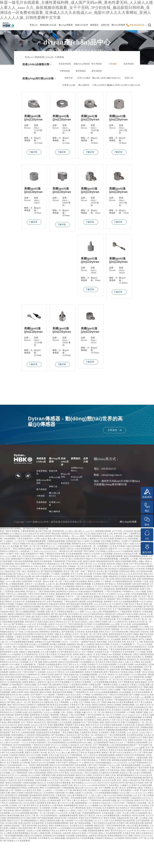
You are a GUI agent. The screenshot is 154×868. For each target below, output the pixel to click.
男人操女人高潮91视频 (90, 716)
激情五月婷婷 (46, 570)
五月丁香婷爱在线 (108, 698)
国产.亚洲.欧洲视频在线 (96, 806)
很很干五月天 (125, 683)
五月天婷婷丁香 (78, 713)
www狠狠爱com (109, 829)
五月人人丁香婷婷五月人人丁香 (110, 638)
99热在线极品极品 (102, 784)
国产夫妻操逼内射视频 (110, 736)
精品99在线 (5, 821)
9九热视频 (73, 675)
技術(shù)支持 (82, 26)
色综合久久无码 (104, 726)
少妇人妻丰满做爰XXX (48, 819)
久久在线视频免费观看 (99, 612)
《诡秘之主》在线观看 (85, 685)
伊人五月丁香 (95, 607)
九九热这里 (86, 592)
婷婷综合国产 (109, 607)
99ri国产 (112, 806)
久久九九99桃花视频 (56, 836)
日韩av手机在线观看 (72, 794)
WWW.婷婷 (71, 678)
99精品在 (28, 733)
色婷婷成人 (138, 643)
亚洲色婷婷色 (57, 862)
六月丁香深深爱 (11, 864)
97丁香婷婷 (145, 590)
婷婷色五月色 (18, 819)
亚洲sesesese (34, 560)
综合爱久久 (84, 723)
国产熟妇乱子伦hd (131, 670)
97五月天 (50, 547)
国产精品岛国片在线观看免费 (57, 615)
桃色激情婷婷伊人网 (89, 771)
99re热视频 (129, 547)
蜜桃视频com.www (142, 690)
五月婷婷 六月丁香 (26, 829)
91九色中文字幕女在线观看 (102, 821)
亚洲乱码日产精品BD (31, 567)
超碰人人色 (124, 733)
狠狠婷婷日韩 (116, 721)
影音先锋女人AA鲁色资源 (62, 829)
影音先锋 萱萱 (26, 789)
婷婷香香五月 (135, 660)
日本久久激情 (12, 575)
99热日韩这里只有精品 (87, 779)
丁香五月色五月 (60, 555)
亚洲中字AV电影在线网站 (79, 809)
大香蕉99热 (112, 746)
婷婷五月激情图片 (51, 834)
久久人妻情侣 (133, 542)
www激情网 (40, 716)
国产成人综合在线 (75, 625)
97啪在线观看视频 (72, 670)
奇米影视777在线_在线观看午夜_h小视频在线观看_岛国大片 (51, 592)
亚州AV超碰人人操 (133, 673)
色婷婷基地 (105, 771)
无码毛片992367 (33, 784)
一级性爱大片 (132, 557)
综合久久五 (92, 550)
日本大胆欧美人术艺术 (16, 801)
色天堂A (18, 696)
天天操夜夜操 (128, 595)
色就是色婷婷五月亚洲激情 (81, 751)
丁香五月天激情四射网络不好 (61, 746)
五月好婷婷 (9, 816)
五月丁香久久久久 (131, 678)
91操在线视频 (43, 753)
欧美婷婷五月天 (49, 728)
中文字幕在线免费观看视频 (55, 567)
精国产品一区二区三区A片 (83, 696)
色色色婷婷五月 (79, 726)
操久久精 (93, 582)
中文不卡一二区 (19, 607)
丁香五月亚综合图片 (67, 663)
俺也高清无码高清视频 (84, 708)
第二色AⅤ (74, 733)
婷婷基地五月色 (32, 814)
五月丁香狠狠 (48, 811)
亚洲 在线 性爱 (128, 539)
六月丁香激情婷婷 (53, 794)
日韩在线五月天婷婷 (23, 643)
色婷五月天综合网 (80, 821)
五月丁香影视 (22, 781)
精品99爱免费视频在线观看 (77, 565)
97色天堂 (134, 550)
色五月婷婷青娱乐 (96, 839)
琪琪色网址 (126, 643)
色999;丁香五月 (116, 615)
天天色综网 (99, 635)
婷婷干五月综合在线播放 (97, 585)
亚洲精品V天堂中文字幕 (11, 544)
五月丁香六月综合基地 (82, 748)
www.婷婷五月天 (20, 635)
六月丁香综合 (132, 650)
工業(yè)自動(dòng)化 (99, 86)
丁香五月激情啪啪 (57, 683)
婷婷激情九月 (27, 675)
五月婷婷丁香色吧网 (13, 733)
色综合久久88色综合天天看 (55, 562)
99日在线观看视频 (80, 605)
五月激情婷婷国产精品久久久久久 (35, 763)
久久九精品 (49, 605)
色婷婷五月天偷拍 (94, 653)
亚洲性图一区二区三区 (44, 643)
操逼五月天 (35, 852)
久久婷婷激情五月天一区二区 (96, 670)
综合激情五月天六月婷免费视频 (64, 864)
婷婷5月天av (139, 862)
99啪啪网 (24, 852)
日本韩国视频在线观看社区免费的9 (135, 640)
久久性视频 (123, 806)
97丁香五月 (126, 572)
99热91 (134, 733)
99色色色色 (130, 841)
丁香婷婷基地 (137, 623)
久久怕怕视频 (26, 620)
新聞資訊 (95, 26)
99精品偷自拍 (26, 600)
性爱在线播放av (58, 753)
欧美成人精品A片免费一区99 (76, 688)
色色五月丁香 (14, 796)
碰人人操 (91, 726)
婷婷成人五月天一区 (15, 648)
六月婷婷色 (136, 658)
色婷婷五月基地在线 (74, 862)
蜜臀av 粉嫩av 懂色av (102, 570)
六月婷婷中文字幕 (99, 615)
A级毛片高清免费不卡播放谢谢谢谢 (124, 713)
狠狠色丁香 (60, 706)
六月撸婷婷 (147, 605)
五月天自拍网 (46, 582)
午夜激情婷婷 (14, 570)
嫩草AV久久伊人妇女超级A (80, 587)
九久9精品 (96, 555)
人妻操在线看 (125, 779)
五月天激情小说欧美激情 (117, 743)
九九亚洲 (23, 562)
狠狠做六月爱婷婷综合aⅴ (54, 607)
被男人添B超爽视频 (23, 746)
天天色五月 (16, 706)
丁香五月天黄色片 (122, 748)
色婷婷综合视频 (135, 731)
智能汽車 (69, 79)
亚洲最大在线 (125, 728)
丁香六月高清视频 (42, 733)
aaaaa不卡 (88, 857)
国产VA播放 (91, 628)
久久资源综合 (57, 595)
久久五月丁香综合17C (60, 690)
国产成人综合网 (36, 585)
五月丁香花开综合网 (99, 605)
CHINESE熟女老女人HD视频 (72, 638)
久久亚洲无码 (29, 630)
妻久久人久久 (12, 809)
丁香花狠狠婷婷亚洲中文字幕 (30, 718)
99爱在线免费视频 (132, 592)
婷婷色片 (80, 557)
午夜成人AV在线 (130, 701)
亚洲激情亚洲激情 (51, 857)
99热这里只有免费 (125, 607)
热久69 (14, 743)
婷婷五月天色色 (135, 602)
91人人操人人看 (103, 623)
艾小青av (15, 567)
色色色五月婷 (117, 841)
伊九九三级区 (134, 605)
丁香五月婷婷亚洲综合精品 (126, 663)
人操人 (142, 633)
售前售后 (65, 487)
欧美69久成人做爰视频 (42, 640)
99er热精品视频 (41, 864)
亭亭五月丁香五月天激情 (19, 758)
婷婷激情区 (74, 560)
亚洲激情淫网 (17, 668)
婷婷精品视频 (54, 723)
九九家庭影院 (66, 736)
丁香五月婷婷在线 (135, 635)
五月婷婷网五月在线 (71, 620)
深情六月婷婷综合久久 (114, 859)
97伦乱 (111, 834)
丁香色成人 (57, 854)
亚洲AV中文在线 (118, 831)
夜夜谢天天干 (84, 693)
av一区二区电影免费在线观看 (49, 565)
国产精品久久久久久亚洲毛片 (48, 771)
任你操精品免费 (60, 751)
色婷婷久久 (132, 758)
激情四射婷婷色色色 (63, 570)
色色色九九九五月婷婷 (101, 723)
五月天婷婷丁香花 (47, 693)
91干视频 (89, 731)
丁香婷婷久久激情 (101, 701)
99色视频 (46, 623)
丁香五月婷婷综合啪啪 (79, 555)
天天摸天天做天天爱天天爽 (108, 814)
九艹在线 (99, 643)
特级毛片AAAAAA (88, 562)
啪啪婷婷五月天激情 (135, 585)
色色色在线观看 (24, 595)
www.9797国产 (35, 557)
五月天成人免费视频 (118, 738)
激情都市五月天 (121, 550)
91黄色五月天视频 (34, 794)
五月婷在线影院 (109, 799)
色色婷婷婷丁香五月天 (40, 751)
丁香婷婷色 (136, 826)
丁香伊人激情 (40, 620)
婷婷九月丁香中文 (41, 774)
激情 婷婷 (14, 590)
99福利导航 (21, 816)
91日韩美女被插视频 (37, 801)
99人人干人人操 (15, 847)
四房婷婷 (91, 680)
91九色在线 (50, 816)
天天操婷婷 (68, 756)
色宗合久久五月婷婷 (32, 748)
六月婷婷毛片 (54, 620)
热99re (111, 650)
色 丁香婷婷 (97, 678)
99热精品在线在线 (93, 849)
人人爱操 (119, 857)
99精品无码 (69, 645)
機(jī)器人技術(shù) (99, 79)
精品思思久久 (26, 580)
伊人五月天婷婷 (133, 544)
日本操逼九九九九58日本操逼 (57, 660)
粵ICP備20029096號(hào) (96, 525)
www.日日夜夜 (67, 572)
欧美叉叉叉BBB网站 (133, 721)
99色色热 (111, 786)
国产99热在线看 (41, 550)
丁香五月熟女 (143, 706)
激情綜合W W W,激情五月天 (79, 784)
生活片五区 (108, 711)
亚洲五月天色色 (125, 648)
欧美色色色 (17, 615)
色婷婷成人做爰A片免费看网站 (27, 821)
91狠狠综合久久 (133, 688)
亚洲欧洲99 (28, 696)
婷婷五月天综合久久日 (40, 617)
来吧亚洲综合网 (64, 849)
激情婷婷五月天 (86, 597)
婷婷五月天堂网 (86, 658)
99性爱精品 (24, 841)
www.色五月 (18, 753)
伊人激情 (73, 617)
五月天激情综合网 (54, 645)
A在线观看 (73, 567)
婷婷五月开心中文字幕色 (94, 794)
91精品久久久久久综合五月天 (28, 539)
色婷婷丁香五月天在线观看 (130, 716)
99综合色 (80, 645)
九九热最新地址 (119, 587)
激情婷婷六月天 (80, 612)
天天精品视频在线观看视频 (58, 633)
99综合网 (125, 776)
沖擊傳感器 (65, 72)
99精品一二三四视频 (113, 673)
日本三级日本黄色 (33, 834)
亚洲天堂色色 (28, 605)
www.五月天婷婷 (23, 547)
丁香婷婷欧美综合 (66, 779)
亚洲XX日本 (24, 791)
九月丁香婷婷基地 (100, 831)
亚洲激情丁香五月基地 (79, 743)
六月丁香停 (108, 774)
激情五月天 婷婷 (136, 811)
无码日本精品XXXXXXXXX (89, 673)
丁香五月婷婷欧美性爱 (52, 852)
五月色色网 (5, 753)
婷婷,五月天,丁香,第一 (76, 839)
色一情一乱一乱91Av (57, 635)
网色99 (125, 610)
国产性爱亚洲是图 (101, 841)
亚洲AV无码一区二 (68, 600)
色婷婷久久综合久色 (98, 776)
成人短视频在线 (141, 597)
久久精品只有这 (85, 668)
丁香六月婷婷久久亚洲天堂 (29, 849)
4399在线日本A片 (102, 587)
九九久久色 (30, 753)
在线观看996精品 (14, 660)
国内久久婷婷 (132, 590)
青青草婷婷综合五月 (106, 680)
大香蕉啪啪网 (41, 696)
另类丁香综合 (77, 806)
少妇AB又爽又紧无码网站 (46, 653)
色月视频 (62, 552)
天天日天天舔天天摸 (91, 655)
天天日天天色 (145, 582)
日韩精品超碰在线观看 (136, 638)
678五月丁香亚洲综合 (75, 640)
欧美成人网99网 (39, 769)
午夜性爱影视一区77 (50, 776)
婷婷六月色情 (121, 774)
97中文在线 (57, 859)
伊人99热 (99, 857)
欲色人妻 (146, 680)
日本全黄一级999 (76, 590)
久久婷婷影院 (32, 839)
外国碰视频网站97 (120, 623)
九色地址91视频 (117, 585)
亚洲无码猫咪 (6, 769)
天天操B (12, 718)
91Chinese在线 (63, 605)
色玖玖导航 (74, 655)
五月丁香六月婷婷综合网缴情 (56, 748)
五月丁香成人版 (51, 628)
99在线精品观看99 (113, 678)
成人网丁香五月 (63, 811)
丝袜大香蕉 (86, 841)
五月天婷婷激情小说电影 (88, 799)
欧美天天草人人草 (111, 539)
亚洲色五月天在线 (37, 635)
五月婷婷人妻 (6, 726)
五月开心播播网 (139, 698)
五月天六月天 (27, 806)
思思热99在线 (6, 552)
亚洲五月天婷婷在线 (33, 688)
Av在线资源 (91, 557)
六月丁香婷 (71, 683)
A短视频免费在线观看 (116, 839)
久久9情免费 (9, 685)
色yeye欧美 (53, 711)
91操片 (67, 781)
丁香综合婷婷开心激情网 (42, 612)
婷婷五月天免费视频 (19, 708)
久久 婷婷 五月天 (69, 723)
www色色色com (109, 716)
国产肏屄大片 (42, 829)
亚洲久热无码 (96, 847)
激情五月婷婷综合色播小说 (117, 844)
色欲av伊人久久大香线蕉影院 (14, 585)
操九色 (72, 847)
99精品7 (14, 562)
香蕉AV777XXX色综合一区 (56, 713)
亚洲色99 (148, 623)
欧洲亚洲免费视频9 (134, 857)
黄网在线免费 (47, 786)
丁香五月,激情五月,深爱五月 (13, 557)
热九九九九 (48, 557)
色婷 (147, 847)
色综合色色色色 (98, 688)
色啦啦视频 (9, 547)
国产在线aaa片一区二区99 (26, 582)
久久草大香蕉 (95, 852)
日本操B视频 (141, 607)
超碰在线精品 (124, 698)
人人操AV (97, 592)
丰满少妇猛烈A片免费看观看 (19, 602)
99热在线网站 (30, 544)
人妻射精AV (119, 544)
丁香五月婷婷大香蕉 (103, 748)
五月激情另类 (110, 847)
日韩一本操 (75, 580)
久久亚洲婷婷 (73, 630)
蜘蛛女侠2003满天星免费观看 (36, 721)
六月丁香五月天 (123, 834)
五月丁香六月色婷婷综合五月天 (68, 791)
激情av (67, 859)
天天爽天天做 (114, 836)
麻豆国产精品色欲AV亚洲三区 (62, 801)
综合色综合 (126, 849)
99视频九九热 (109, 852)
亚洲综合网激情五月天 (95, 862)
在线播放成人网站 (80, 811)
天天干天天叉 (115, 706)
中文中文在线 (12, 597)
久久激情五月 (50, 663)
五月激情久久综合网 (67, 728)
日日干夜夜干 (66, 711)
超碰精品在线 (6, 582)
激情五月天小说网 (131, 796)
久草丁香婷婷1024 (119, 811)
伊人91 (139, 763)
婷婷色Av (49, 738)
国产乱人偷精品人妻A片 (115, 653)
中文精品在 (19, 859)
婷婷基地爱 (47, 824)
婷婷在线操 (53, 600)
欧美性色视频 (24, 645)
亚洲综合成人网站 (125, 580)
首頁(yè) (34, 26)
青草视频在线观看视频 (62, 685)
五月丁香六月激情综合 (56, 718)
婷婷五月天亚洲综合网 (120, 675)
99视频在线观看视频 (88, 547)
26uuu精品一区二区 (9, 789)
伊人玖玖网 (11, 829)
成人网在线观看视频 (112, 592)
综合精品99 (100, 577)
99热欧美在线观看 (14, 736)
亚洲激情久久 (141, 577)
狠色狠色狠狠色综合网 (105, 597)
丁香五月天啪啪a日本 (60, 550)
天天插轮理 (65, 680)
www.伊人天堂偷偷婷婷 (45, 789)
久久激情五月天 (11, 852)
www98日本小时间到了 (30, 809)
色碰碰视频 (145, 816)
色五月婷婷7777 (137, 570)
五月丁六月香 (81, 582)
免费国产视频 (100, 731)
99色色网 (135, 844)
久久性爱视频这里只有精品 (105, 809)
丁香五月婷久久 (136, 789)
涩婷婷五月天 (71, 539)
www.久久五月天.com (122, 784)
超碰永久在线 (81, 607)
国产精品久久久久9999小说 (130, 829)
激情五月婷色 (61, 560)
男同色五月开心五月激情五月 (51, 610)
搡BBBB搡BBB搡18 (23, 587)
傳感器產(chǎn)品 (48, 26)
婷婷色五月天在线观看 (72, 731)
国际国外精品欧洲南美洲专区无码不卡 (31, 670)
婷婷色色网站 (88, 620)
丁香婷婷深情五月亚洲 (59, 769)
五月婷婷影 (66, 831)
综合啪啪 (46, 784)
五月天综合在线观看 (17, 680)
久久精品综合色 (112, 643)
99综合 (11, 723)
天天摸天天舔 (136, 743)
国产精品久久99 (74, 706)
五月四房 (149, 635)
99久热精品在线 (17, 786)
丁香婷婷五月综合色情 (133, 560)
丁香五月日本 (120, 602)
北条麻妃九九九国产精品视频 (17, 655)
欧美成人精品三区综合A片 (28, 824)
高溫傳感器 (129, 65)
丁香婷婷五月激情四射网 (64, 763)
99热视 (135, 628)
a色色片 (109, 635)
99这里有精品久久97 (108, 728)
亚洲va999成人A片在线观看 (16, 658)
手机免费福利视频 (110, 555)
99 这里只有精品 (123, 668)
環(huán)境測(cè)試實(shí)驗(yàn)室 (114, 86)
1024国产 (85, 560)
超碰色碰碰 (103, 628)
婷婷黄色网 (5, 761)
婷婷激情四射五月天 (70, 841)
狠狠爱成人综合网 (57, 658)
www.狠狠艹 (89, 623)
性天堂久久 (106, 600)
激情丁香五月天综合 (87, 721)
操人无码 (78, 789)
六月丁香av (132, 864)
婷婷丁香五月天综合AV (71, 857)
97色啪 (144, 678)
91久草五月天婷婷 (18, 555)
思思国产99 (20, 836)
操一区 (41, 633)
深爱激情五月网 (93, 796)
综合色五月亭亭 (42, 806)
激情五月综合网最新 (131, 565)
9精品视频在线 (110, 630)
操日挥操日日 (132, 816)
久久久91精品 (95, 539)
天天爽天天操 (26, 597)
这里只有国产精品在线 (53, 539)
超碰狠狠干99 (73, 741)
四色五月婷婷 (68, 804)
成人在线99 (45, 839)
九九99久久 (70, 799)
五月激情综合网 (46, 706)
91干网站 (119, 711)
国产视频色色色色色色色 (47, 831)
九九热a (42, 756)
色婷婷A (32, 665)
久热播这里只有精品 (125, 751)
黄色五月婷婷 (25, 743)
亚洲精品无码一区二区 (129, 630)
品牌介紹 (105, 26)
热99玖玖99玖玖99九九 (124, 726)
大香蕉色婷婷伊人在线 (16, 665)
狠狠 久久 (102, 562)
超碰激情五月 (127, 696)
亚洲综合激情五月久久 (36, 711)
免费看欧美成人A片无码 (42, 673)
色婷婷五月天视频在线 (141, 819)
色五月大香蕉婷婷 (86, 801)
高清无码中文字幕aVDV (108, 696)
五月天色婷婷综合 (118, 605)
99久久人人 (132, 582)
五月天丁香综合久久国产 (129, 680)
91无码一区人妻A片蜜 (14, 839)
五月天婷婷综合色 (48, 668)
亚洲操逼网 (35, 796)
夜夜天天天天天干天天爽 (90, 617)
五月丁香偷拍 (101, 665)
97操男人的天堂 (108, 854)
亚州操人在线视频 (39, 658)
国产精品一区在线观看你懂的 (56, 821)
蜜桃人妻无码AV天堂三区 (95, 738)
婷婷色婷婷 (78, 849)
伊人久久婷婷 (78, 796)
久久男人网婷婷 (19, 625)
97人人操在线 (64, 796)
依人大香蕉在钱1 (104, 663)
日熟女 (9, 670)
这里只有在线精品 (20, 612)
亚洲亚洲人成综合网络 (89, 600)
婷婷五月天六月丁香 (115, 633)
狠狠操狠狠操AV (95, 844)
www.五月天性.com (81, 615)
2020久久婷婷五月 (12, 577)
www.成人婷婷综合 (48, 703)
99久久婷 (83, 539)
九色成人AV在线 (138, 854)
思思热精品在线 (114, 577)
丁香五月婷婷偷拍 (110, 542)
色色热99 (8, 766)
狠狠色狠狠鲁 (43, 665)
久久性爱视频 (35, 562)
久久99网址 (37, 678)
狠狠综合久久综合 (104, 544)
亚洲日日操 (84, 602)
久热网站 (145, 612)
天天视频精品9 (130, 741)
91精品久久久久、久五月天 (20, 653)
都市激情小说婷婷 (109, 683)
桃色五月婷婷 (16, 844)
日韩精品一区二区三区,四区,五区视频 (59, 575)
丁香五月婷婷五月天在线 (112, 766)
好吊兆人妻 (99, 580)
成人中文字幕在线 (121, 824)
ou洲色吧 (60, 678)
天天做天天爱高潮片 (111, 761)
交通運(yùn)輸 (69, 86)
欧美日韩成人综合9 (95, 633)
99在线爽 (45, 862)
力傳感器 (60, 58)
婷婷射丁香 (45, 854)
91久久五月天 (100, 836)
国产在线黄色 (102, 758)
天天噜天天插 (96, 859)
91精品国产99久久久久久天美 (19, 716)
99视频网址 (79, 628)
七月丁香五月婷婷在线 (109, 572)
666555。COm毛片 (41, 655)
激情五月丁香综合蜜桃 (75, 814)
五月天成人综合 (98, 565)
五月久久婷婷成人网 (84, 577)
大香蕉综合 (31, 819)
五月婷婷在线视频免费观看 (131, 847)
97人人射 (126, 562)
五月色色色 (11, 645)
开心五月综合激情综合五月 (27, 726)
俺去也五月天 (32, 741)
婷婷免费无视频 (104, 824)
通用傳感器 (81, 72)
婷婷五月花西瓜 (23, 723)
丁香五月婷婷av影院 (91, 741)
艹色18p (62, 587)
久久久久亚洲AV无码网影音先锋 (37, 826)
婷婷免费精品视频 (29, 590)
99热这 (121, 769)
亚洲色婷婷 (114, 776)
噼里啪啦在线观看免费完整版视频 (119, 781)
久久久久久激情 (52, 841)
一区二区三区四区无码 (30, 575)
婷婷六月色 (5, 799)
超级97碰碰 (94, 854)
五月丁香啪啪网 (126, 718)
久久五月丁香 (10, 663)
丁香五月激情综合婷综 (67, 716)
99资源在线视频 (101, 804)
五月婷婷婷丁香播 (144, 751)
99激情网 (10, 781)
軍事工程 (129, 79)
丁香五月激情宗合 (46, 544)
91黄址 (19, 728)
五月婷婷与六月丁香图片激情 (46, 758)
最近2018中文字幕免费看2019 (38, 698)
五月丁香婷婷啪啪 (86, 663)
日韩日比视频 (61, 673)
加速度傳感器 (65, 65)
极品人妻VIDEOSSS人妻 (83, 544)
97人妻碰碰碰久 (23, 628)
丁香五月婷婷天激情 (122, 600)
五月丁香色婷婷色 (85, 763)
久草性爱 (21, 685)
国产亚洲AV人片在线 (68, 597)
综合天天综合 (132, 633)
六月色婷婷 (106, 864)
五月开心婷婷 (14, 605)
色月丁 (74, 769)
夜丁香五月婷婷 (136, 852)
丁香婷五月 (87, 580)
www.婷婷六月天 (69, 758)
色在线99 (73, 562)
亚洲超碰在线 (126, 703)
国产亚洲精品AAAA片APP (80, 635)
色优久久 (96, 829)
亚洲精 (13, 776)
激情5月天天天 (97, 743)
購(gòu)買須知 (65, 479)
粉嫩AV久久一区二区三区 (49, 731)
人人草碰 (84, 567)
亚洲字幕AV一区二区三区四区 (24, 693)
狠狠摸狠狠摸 (84, 826)
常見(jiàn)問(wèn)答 (77, 482)
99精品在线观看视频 (94, 791)
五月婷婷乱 (142, 693)
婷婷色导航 (122, 852)
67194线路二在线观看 (63, 582)
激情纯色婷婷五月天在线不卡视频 (68, 648)
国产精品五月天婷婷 (60, 806)
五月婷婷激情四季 (80, 859)
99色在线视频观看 (49, 638)
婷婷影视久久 (18, 572)
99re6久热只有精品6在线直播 (50, 799)
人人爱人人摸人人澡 (70, 819)
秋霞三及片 (57, 623)
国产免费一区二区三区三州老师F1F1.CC (87, 552)
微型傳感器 (97, 72)
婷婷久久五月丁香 (78, 844)
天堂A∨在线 (20, 552)
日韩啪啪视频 (10, 811)
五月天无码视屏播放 (105, 763)
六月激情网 (129, 756)
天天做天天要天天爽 (88, 728)
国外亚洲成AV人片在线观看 (53, 741)
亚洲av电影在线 (51, 708)
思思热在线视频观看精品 (45, 597)
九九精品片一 (39, 547)
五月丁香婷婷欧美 (36, 766)
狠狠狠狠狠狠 (40, 600)
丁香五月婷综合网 (111, 849)
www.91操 (44, 590)
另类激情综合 (50, 779)
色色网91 (113, 779)
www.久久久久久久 (116, 557)
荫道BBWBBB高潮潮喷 (19, 640)
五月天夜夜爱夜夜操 (131, 761)
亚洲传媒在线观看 (79, 776)
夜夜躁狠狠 (57, 781)
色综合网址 (48, 809)
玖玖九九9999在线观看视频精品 (128, 708)
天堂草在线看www (104, 801)
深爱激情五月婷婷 (36, 625)
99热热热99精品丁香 (13, 623)
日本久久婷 (23, 776)
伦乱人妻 (42, 844)
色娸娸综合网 (30, 844)
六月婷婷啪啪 (47, 560)
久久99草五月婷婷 (36, 680)
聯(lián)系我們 (118, 26)
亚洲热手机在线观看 (112, 796)
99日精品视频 (30, 650)
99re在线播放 (139, 668)
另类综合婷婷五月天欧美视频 (103, 567)
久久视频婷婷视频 (32, 623)
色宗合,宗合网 (37, 841)
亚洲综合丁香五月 (45, 630)
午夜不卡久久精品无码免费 (124, 771)
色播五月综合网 (51, 761)
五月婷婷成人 (75, 738)
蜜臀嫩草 (120, 650)
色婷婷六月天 (119, 723)
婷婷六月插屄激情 (58, 590)
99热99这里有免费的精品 (40, 555)
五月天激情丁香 (31, 701)
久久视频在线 (61, 738)
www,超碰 (10, 703)
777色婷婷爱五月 (104, 708)
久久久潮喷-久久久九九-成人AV (42, 552)
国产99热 (101, 786)
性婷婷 (123, 542)
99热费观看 (112, 658)
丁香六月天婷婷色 (43, 602)
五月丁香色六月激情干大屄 (73, 834)
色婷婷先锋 (123, 799)
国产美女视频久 (101, 753)
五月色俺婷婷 (53, 577)
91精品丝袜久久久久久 (127, 821)
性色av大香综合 (112, 595)
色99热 (3, 774)
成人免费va (116, 670)
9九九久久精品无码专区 (112, 625)
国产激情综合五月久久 (82, 665)
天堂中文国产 (58, 784)
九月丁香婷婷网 (125, 597)
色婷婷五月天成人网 (84, 650)
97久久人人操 (123, 786)
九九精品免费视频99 (13, 779)
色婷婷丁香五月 (127, 555)
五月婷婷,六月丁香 (14, 814)
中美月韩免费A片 (144, 781)
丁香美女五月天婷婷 (125, 763)
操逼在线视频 (58, 839)
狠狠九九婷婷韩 (101, 675)
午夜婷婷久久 (59, 602)
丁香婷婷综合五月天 (32, 660)
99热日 (66, 544)
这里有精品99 (63, 643)
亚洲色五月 (80, 756)
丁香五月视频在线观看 (136, 859)
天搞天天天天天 (49, 796)
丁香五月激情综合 (80, 660)
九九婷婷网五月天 (133, 711)
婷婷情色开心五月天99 (57, 675)
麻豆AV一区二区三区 (100, 660)
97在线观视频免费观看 (67, 547)
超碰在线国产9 (114, 565)
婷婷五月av (140, 595)
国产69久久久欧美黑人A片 (89, 774)
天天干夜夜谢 (6, 784)
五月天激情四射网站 (56, 625)
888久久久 (34, 776)
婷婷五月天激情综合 (96, 713)
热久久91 (114, 804)
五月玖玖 (65, 696)
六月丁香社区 (20, 766)
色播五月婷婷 (36, 708)
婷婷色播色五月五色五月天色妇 (55, 726)
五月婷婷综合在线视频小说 (16, 617)
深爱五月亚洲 (91, 572)
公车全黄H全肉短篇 (117, 731)
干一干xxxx (124, 658)
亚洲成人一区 (83, 542)
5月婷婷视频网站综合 (132, 836)
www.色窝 (23, 638)
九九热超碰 (79, 653)
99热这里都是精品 (63, 612)
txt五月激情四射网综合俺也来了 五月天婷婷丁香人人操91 (73, 766)
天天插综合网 (145, 723)
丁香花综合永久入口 (67, 693)
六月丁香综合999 (118, 758)
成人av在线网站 (78, 550)
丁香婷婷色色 (88, 824)
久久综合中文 (136, 610)
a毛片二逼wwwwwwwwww (30, 663)
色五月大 (65, 776)
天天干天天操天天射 (113, 756)
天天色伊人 (100, 658)
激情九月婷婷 (66, 708)
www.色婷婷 (80, 711)
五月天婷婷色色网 (143, 580)
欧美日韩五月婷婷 (123, 690)
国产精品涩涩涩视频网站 (45, 580)
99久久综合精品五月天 (92, 630)
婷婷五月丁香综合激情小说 (16, 690)
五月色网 (103, 582)
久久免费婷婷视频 (8, 638)
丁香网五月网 (96, 781)
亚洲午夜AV (147, 766)
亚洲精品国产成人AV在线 (111, 547)
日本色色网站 (135, 738)
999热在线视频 (106, 550)
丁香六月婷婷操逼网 (9, 756)
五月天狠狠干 (26, 864)
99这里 (141, 864)
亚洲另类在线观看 (46, 650)
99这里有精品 (53, 680)
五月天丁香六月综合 (67, 668)
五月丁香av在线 (135, 587)
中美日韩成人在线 (30, 570)
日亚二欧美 (96, 560)
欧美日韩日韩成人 (80, 781)
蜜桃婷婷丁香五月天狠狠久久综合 (82, 610)
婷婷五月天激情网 (62, 698)
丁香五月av (96, 602)
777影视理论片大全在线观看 (138, 665)
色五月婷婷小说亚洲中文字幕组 (61, 542)
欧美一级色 (37, 804)
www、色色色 (33, 786)
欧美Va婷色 (130, 615)
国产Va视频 (17, 713)
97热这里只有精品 (137, 774)
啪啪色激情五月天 (24, 550)
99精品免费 (63, 844)
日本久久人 (85, 831)
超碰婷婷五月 (40, 746)
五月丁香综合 (18, 741)
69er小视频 (72, 602)
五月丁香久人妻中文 (63, 824)
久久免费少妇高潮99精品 (33, 577)
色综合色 (79, 572)
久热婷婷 (131, 685)
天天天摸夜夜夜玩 (38, 683)
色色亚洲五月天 (65, 789)
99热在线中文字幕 (52, 804)
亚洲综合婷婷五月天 (33, 761)
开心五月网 (54, 696)
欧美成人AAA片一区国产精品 (93, 703)
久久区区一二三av (92, 761)
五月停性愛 (19, 784)
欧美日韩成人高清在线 (120, 628)
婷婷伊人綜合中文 (119, 660)
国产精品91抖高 (94, 756)
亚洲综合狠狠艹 (127, 655)
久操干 (15, 600)
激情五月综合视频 (125, 617)
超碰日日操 (45, 685)
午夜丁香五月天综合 (35, 572)
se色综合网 (108, 602)
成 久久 (11, 774)
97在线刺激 (58, 814)
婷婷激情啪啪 (140, 648)
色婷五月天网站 (36, 738)
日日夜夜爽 (110, 580)
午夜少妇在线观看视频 (129, 567)
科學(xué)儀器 (84, 79)
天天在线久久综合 (12, 831)
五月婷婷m (22, 738)
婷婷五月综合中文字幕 (112, 741)
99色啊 (76, 831)
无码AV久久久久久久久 (27, 703)
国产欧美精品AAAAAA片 (106, 575)
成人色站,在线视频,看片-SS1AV (59, 585)
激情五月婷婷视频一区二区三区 (91, 746)
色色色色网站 (22, 683)
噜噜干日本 (132, 723)
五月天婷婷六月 (92, 625)
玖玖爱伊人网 (49, 849)
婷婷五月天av (38, 645)
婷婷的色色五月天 (32, 728)
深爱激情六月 (32, 685)
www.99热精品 (31, 668)
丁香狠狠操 (5, 607)
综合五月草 (13, 620)
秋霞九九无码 (66, 628)
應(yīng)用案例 (66, 26)
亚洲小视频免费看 (59, 743)
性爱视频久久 (6, 539)
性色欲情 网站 (57, 774)
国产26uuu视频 (34, 857)
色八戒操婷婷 (123, 854)
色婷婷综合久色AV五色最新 (132, 746)
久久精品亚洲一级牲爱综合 (101, 690)
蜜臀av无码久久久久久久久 (119, 862)
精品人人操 (26, 678)
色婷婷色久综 (14, 826)
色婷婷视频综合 (83, 829)
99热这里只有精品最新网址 (79, 753)
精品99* (77, 824)
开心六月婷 (34, 638)
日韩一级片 (13, 580)
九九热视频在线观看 (39, 690)
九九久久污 (120, 635)
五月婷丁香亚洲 (54, 756)
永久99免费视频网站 (129, 575)
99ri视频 (31, 816)
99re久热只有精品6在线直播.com (96, 819)
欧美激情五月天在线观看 (18, 854)
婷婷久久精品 (108, 668)
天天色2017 (138, 572)
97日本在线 (128, 577)
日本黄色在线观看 (113, 791)
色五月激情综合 (140, 728)
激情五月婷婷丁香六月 (89, 683)
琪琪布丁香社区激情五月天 (16, 751)
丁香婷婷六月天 (94, 711)
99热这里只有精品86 (90, 864)
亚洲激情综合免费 (94, 645)
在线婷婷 (35, 854)
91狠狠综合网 (84, 701)
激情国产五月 (67, 577)
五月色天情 (113, 703)
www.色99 (109, 857)
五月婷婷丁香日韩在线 (40, 781)
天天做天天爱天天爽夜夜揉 (132, 804)
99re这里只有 (56, 670)
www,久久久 (101, 816)
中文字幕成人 (20, 560)
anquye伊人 (79, 736)
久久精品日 (116, 701)
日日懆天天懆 (115, 562)
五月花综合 (136, 776)
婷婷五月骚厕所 (60, 617)
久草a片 (39, 605)
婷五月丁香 (63, 580)
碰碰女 (7, 706)
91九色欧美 (72, 658)
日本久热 (87, 789)
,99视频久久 (60, 809)
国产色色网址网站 (64, 650)
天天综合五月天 (30, 706)
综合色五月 (115, 753)
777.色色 (101, 557)
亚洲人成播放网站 (86, 758)
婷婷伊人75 (122, 789)
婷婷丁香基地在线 (117, 582)
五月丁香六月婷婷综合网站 (104, 769)
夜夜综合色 (129, 625)
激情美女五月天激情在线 (105, 718)
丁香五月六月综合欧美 (110, 610)
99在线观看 (70, 595)
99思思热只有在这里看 (114, 645)
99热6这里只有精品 (33, 615)
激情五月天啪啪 (133, 612)
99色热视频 (5, 625)
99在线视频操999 (140, 675)
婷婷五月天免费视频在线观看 (90, 595)
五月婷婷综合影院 (29, 756)
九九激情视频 (84, 678)
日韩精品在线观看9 (73, 623)
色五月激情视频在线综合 (82, 643)
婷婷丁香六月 (52, 572)
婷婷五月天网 (109, 617)
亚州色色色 (39, 675)
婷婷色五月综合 (133, 766)
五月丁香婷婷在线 (100, 693)
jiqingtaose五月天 (41, 743)
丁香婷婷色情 (28, 831)
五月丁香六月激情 (121, 819)
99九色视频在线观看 (68, 703)
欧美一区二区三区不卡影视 (38, 648)
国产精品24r (9, 595)
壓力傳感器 (97, 65)
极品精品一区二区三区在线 (80, 836)
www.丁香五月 (111, 733)
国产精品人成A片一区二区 (80, 718)
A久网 (59, 544)
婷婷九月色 (17, 761)
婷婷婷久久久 (66, 653)
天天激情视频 (128, 736)
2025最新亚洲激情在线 (11, 592)
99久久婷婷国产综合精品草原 (38, 847)
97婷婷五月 (18, 698)
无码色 (97, 668)
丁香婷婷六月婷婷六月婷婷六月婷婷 (41, 736)
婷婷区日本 (11, 738)
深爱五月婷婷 (6, 746)
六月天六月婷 (123, 826)
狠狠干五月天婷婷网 (95, 648)
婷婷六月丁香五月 (136, 839)
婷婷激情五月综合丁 (49, 701)
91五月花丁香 (30, 633)
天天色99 (103, 779)
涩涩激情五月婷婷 (68, 701)
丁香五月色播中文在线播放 (112, 590)
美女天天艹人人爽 (110, 655)
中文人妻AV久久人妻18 (71, 761)
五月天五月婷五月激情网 (45, 587)
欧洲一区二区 (91, 590)
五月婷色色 (141, 756)
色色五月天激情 (43, 859)
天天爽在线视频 (23, 542)
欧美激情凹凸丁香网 (112, 560)
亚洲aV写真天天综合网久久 (16, 673)
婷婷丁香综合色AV (53, 688)
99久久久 (51, 716)
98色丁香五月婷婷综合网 (75, 854)
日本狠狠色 (9, 804)
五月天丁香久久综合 (124, 801)
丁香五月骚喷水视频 (104, 751)
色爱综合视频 (92, 736)
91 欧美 (90, 814)
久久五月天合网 (23, 804)
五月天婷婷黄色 (121, 570)
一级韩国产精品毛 (60, 655)
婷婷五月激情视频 (82, 570)
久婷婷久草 (88, 706)
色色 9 (71, 673)
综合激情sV (46, 814)
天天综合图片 (38, 542)
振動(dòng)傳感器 (81, 65)
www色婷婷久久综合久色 (104, 826)
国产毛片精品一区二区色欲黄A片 (137, 753)
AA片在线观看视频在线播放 (85, 698)
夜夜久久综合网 (146, 771)
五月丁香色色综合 (140, 562)
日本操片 (10, 824)
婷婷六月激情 (128, 814)
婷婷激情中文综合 (22, 769)
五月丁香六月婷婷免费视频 (64, 721)
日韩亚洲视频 (101, 706)
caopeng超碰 (84, 769)
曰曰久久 (28, 713)
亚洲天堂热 (17, 565)
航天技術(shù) (114, 79)
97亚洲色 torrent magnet (91, 733)
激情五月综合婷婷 (84, 804)
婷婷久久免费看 (39, 723)
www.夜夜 (95, 542)
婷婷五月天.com (85, 575)
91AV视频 (5, 668)
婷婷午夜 (80, 585)
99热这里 (30, 859)
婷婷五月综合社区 (116, 688)
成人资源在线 (16, 650)
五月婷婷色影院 (142, 696)
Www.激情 (59, 640)
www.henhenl (6, 643)
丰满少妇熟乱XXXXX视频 (120, 552)
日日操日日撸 (83, 847)
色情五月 (113, 640)
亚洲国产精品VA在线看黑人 (123, 693)
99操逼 (91, 638)
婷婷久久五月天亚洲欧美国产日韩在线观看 (75, 786)
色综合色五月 (78, 633)
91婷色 (103, 834)
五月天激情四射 (60, 847)
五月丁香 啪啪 (86, 675)
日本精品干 (103, 721)
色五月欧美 (49, 678)
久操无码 (148, 743)
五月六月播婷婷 (15, 633)
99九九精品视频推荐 (13, 688)
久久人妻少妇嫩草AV (61, 665)
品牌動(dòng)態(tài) (77, 473)
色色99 (11, 628)
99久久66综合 (117, 612)
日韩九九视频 (129, 706)
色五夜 (70, 607)
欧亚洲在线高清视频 (33, 779)
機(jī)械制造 (84, 86)
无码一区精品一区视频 (25, 731)
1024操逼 (52, 844)
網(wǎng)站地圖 (128, 525)
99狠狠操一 (111, 648)
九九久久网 (89, 816)
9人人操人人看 (79, 680)
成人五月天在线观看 (36, 836)
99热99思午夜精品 (41, 595)
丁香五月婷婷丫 (118, 685)
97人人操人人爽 (24, 774)
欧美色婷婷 (37, 628)
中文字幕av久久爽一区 (97, 640)
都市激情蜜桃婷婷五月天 (23, 799)
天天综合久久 (147, 796)
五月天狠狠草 (133, 831)
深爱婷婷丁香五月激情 (14, 794)
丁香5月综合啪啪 (60, 733)
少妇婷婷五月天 (116, 665)
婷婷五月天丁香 (138, 824)
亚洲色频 (38, 713)
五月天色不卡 (145, 758)
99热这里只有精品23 (64, 557)
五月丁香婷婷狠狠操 (121, 620)
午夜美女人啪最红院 (99, 811)
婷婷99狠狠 (128, 791)
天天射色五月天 (103, 620)
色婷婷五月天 (103, 685)
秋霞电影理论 (101, 650)
